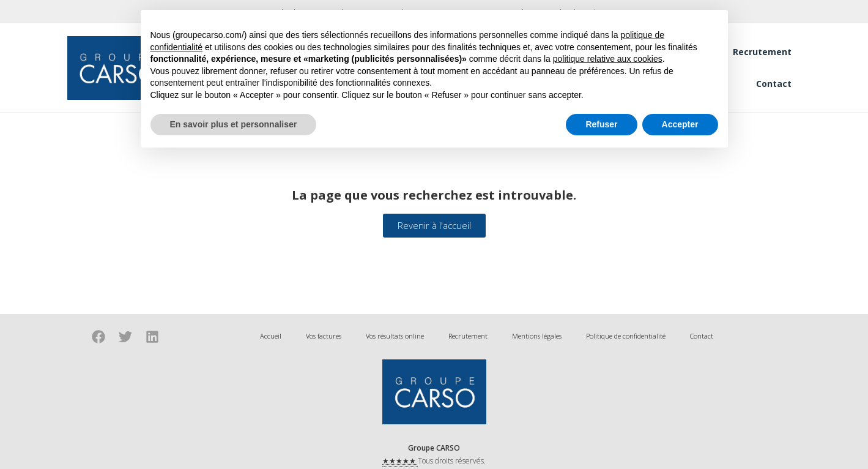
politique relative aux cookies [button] (608, 59)
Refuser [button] (601, 124)
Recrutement (762, 52)
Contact (774, 84)
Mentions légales (537, 336)
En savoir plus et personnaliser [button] (234, 124)
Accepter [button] (680, 124)
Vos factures (324, 336)
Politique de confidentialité (626, 336)
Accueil (271, 336)
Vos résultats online (395, 336)
